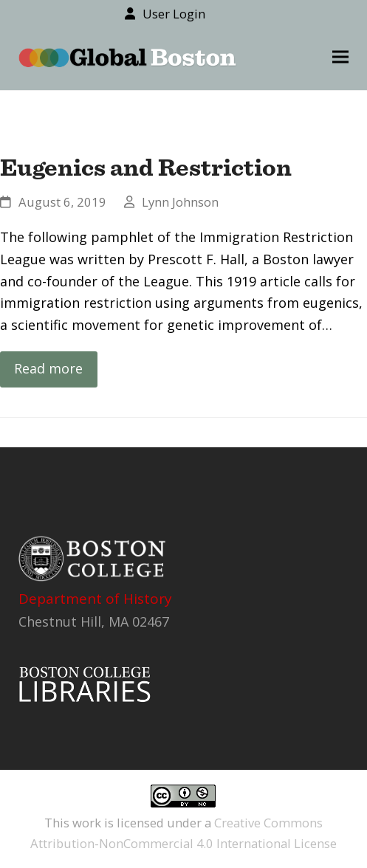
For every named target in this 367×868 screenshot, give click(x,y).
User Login (174, 14)
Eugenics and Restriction (146, 167)
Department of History (95, 599)
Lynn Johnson (180, 202)
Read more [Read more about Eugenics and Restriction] (48, 368)
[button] (340, 57)
